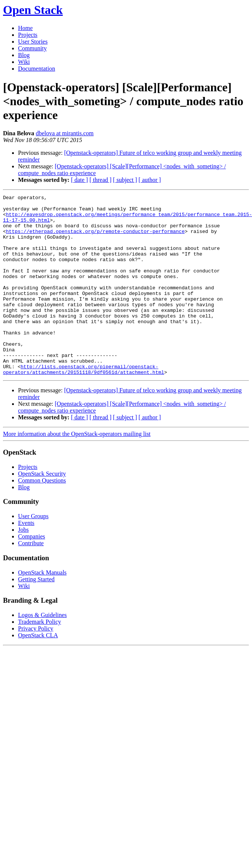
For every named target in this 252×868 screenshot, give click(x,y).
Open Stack (33, 10)
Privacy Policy (36, 665)
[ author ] (150, 180)
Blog (24, 55)
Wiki (24, 62)
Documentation (37, 69)
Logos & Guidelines (42, 651)
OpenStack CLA (38, 671)
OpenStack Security (42, 510)
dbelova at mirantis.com (65, 133)
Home (25, 28)
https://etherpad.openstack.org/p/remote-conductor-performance (95, 239)
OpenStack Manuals (42, 609)
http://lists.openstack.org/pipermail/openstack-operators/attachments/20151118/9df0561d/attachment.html (84, 405)
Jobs (23, 566)
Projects (28, 35)
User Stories (33, 42)
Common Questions (42, 516)
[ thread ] (100, 180)
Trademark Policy (40, 658)
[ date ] (79, 180)
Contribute (31, 579)
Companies (32, 572)
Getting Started (36, 615)
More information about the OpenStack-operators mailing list (77, 470)
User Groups (33, 552)
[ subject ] (125, 180)
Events (26, 559)
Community (32, 48)
